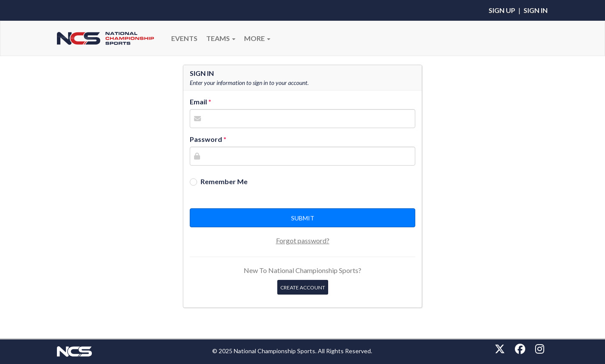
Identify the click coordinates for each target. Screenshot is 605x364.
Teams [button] (221, 38)
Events (184, 38)
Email (198, 102)
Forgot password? (303, 240)
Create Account (303, 287)
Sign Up (502, 10)
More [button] (257, 38)
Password (206, 139)
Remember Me (224, 181)
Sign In (536, 10)
